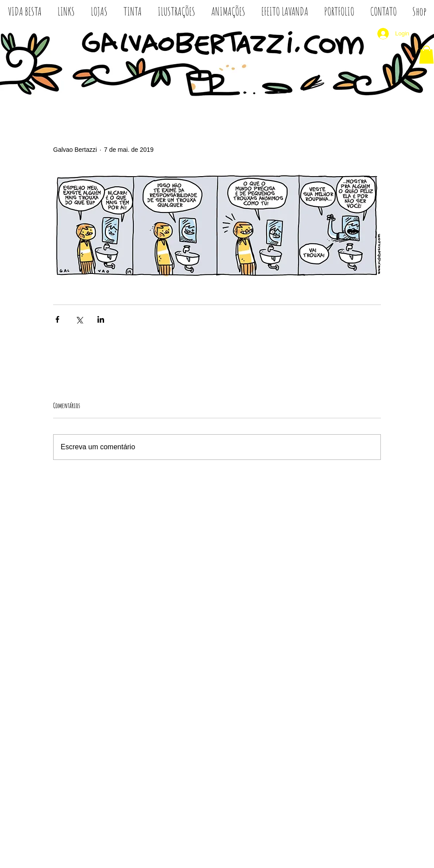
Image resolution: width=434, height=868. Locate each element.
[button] (426, 55)
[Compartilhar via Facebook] (57, 319)
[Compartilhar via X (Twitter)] (79, 319)
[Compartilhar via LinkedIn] (101, 319)
